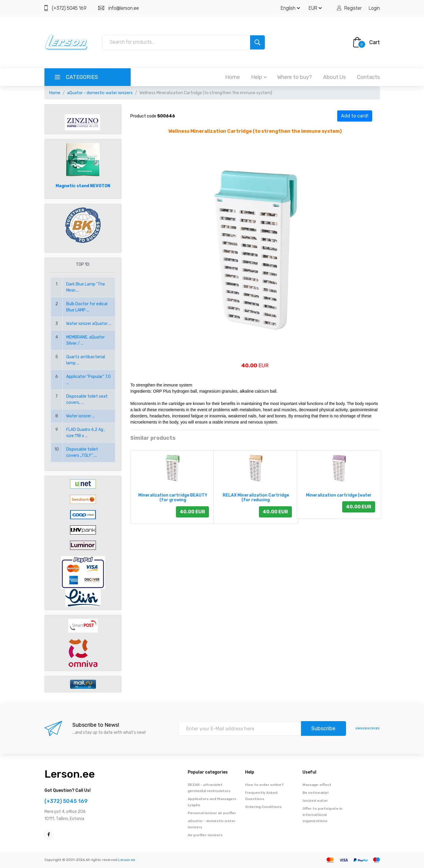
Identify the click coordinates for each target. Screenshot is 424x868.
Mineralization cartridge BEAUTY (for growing (173, 498)
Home (232, 77)
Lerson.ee (70, 774)
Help (259, 77)
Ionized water (315, 801)
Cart (375, 42)
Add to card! (355, 116)
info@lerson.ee (124, 8)
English (290, 8)
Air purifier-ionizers (205, 835)
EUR (315, 8)
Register (353, 8)
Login (374, 8)
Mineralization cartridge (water (339, 495)
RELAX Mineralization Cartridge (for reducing (256, 498)
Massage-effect (317, 785)
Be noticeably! (315, 793)
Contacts (368, 77)
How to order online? (264, 785)
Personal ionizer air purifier (212, 813)
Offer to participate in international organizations (322, 815)
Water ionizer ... (80, 416)
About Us (334, 77)
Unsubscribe (368, 728)
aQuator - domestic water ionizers (100, 93)
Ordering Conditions (263, 807)
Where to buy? (295, 77)
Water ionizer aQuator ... (89, 324)
